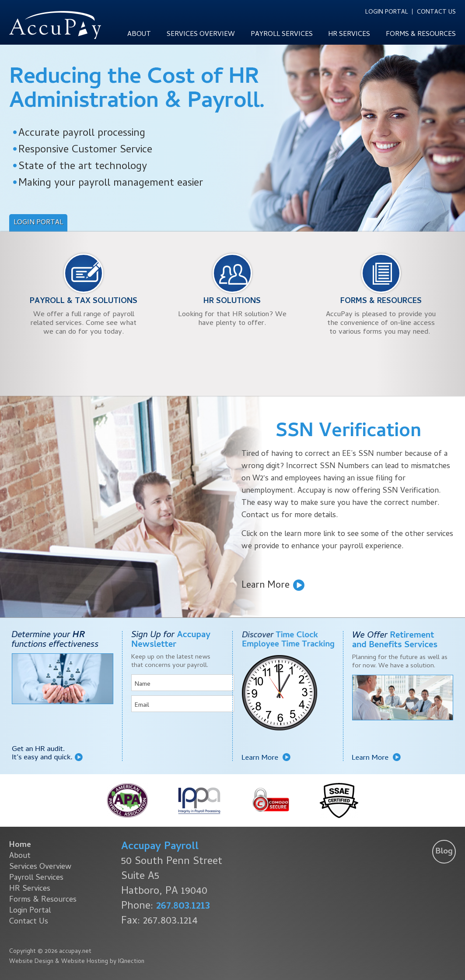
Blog (444, 852)
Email (142, 705)
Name (143, 684)
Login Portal (387, 12)
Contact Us (436, 12)
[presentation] (183, 733)
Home (20, 845)
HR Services (349, 35)
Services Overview (201, 35)
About (139, 35)
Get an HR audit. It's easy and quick (47, 754)
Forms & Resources (421, 35)
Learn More (266, 585)
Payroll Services (282, 35)
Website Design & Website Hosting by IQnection (77, 962)
